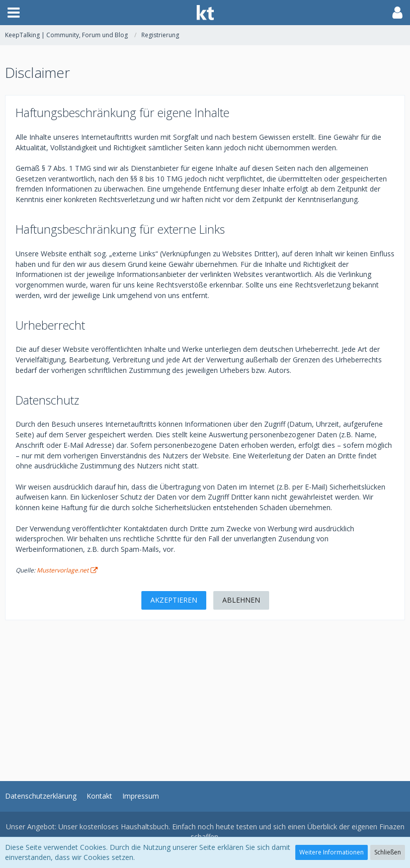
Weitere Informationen (332, 852)
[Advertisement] (205, 691)
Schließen (388, 852)
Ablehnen (241, 600)
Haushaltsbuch (145, 827)
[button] (14, 13)
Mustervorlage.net (63, 570)
